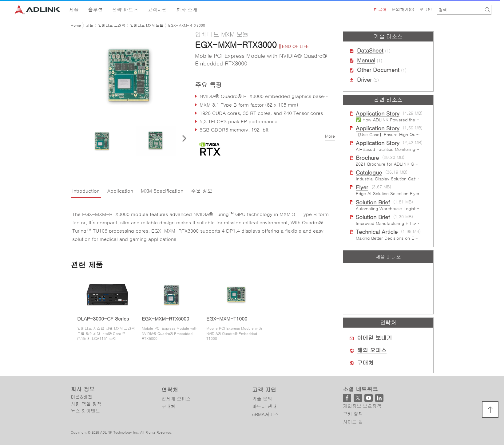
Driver (364, 80)
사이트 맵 (353, 422)
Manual (366, 61)
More (330, 136)
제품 (89, 26)
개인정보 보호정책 (362, 406)
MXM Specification (162, 191)
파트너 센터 (264, 406)
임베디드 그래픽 (112, 26)
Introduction (86, 191)
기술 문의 (262, 399)
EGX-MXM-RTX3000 (187, 26)
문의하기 (403, 10)
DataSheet (370, 51)
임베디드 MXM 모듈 (147, 26)
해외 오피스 (372, 350)
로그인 (426, 10)
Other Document (378, 70)
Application (120, 191)
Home (76, 26)
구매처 (365, 363)
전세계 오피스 (176, 399)
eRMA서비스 (265, 414)
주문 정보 (202, 191)
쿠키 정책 (353, 414)
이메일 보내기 (375, 338)
